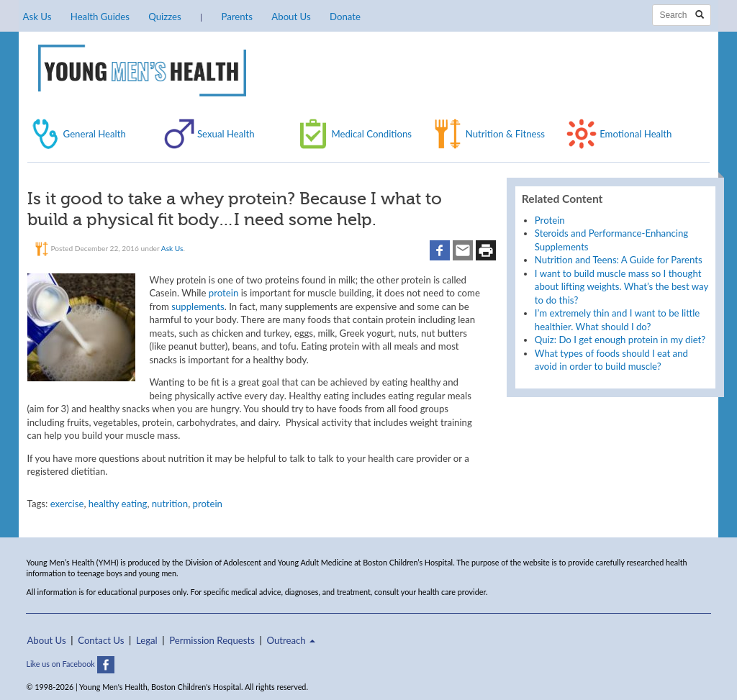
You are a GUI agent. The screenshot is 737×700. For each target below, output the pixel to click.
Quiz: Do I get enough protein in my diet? (620, 340)
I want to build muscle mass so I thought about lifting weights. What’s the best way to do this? (621, 287)
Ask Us (37, 17)
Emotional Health (636, 134)
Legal (147, 640)
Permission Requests (212, 640)
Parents (237, 17)
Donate (345, 17)
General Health (95, 134)
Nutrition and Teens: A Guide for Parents (619, 260)
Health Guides (100, 17)
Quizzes (164, 17)
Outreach (291, 640)
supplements (198, 306)
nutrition (170, 504)
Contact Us (101, 640)
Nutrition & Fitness (505, 134)
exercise (67, 504)
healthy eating (118, 504)
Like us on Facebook (70, 664)
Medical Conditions (371, 134)
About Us (291, 17)
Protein (550, 220)
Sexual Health (226, 134)
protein (223, 293)
